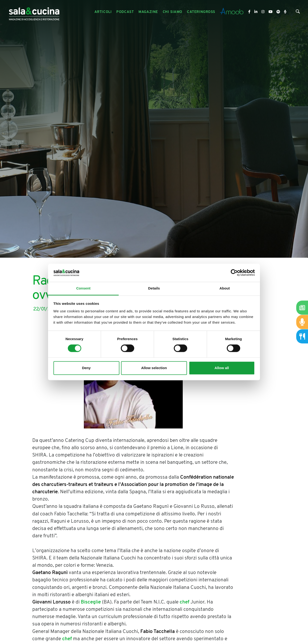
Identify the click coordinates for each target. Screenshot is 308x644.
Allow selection (154, 368)
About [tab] (225, 288)
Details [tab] (154, 288)
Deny (86, 368)
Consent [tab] (83, 288)
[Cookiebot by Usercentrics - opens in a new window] (234, 273)
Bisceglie (91, 602)
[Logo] (34, 12)
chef (184, 602)
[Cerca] (298, 13)
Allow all (222, 368)
